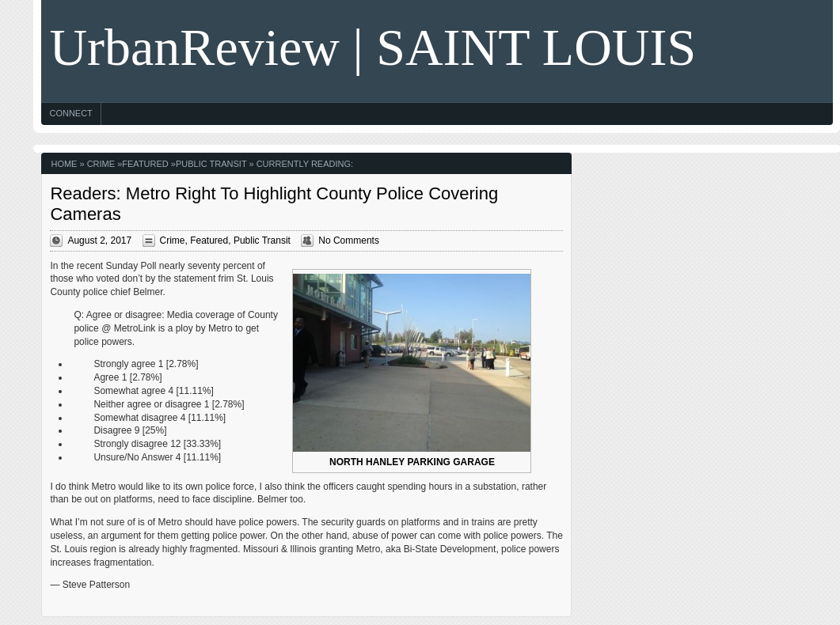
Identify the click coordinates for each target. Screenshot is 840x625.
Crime (101, 164)
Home (64, 164)
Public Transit (211, 164)
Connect (70, 113)
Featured (145, 164)
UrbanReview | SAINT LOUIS (372, 47)
